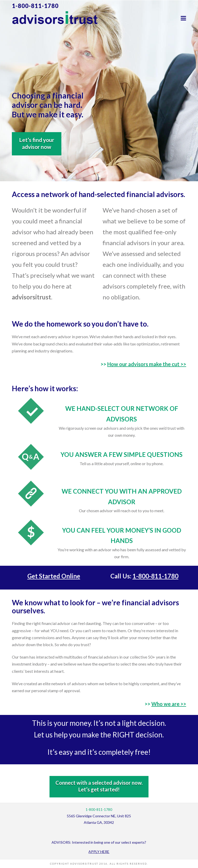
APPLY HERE (99, 852)
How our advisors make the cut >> (147, 364)
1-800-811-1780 (35, 6)
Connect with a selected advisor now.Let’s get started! (99, 786)
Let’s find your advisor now (37, 143)
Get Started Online (54, 576)
